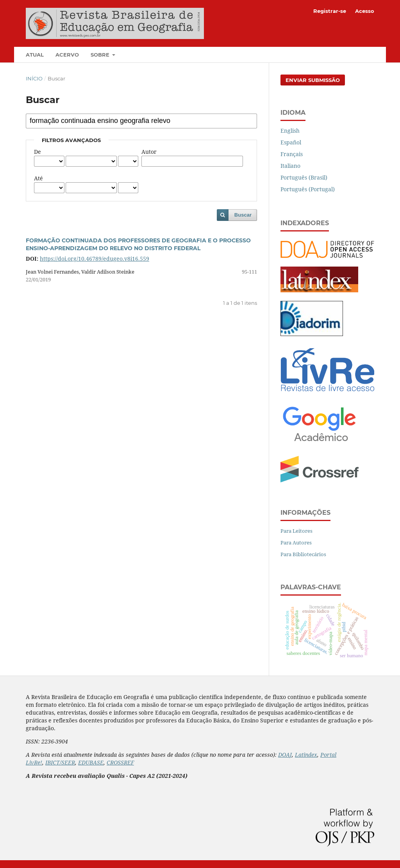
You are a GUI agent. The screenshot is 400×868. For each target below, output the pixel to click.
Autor (149, 152)
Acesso (365, 11)
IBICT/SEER (60, 762)
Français (292, 154)
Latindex (306, 755)
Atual (35, 55)
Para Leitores (296, 531)
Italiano (290, 166)
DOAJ (285, 755)
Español (291, 142)
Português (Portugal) (308, 189)
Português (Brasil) (304, 177)
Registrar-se (330, 11)
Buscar (243, 215)
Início (34, 78)
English (290, 131)
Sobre (101, 55)
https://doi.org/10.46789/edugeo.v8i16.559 (95, 259)
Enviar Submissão (313, 80)
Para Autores (296, 542)
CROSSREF (120, 762)
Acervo (67, 55)
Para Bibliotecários (303, 554)
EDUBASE (91, 762)
